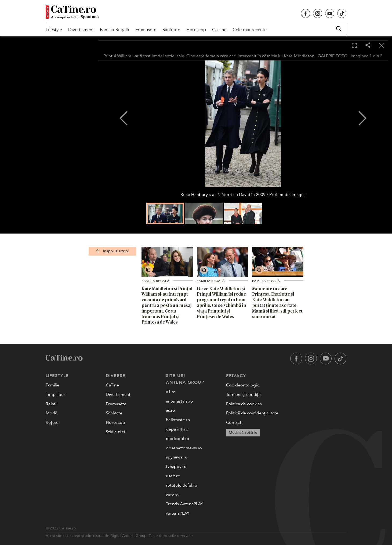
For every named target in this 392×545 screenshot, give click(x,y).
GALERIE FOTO (333, 56)
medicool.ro (178, 439)
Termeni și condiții (243, 395)
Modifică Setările (243, 433)
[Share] (368, 46)
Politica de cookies (244, 404)
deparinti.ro (177, 429)
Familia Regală (115, 30)
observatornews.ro (184, 448)
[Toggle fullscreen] (354, 46)
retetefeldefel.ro (182, 485)
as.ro (170, 410)
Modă (51, 413)
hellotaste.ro (178, 420)
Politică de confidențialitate (252, 413)
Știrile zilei (115, 432)
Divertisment (81, 30)
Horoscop (196, 30)
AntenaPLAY (178, 513)
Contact (234, 422)
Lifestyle (54, 30)
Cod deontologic (243, 385)
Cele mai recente (250, 30)
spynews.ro (177, 457)
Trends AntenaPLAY (185, 504)
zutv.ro (172, 495)
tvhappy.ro (176, 467)
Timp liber (55, 395)
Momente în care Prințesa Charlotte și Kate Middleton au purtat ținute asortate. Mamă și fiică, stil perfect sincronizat (277, 303)
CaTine (219, 30)
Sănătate (171, 30)
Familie (52, 385)
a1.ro (171, 392)
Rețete (52, 422)
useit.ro (173, 476)
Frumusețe (146, 30)
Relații (52, 404)
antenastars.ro (179, 401)
